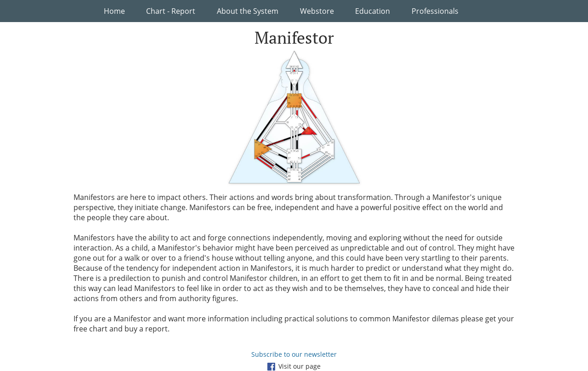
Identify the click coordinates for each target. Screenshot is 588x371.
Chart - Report (171, 11)
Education (373, 11)
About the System (248, 11)
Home (114, 11)
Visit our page (294, 366)
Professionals (435, 11)
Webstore (317, 11)
